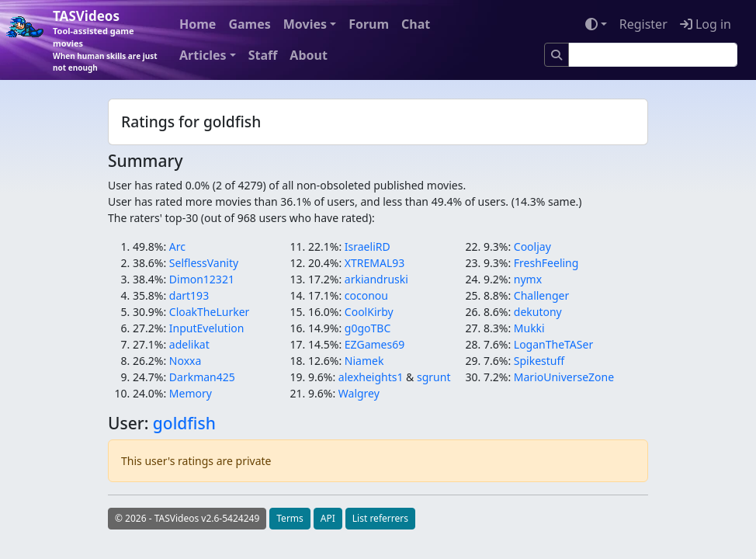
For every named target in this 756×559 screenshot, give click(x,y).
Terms (290, 518)
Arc (177, 247)
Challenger (541, 295)
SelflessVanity (204, 263)
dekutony (538, 312)
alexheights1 (371, 377)
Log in (706, 24)
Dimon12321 (202, 279)
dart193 (189, 295)
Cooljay (532, 247)
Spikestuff (539, 361)
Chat (416, 24)
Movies (305, 24)
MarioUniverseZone (564, 377)
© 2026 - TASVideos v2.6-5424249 (187, 518)
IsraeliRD (368, 247)
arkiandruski (376, 279)
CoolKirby (369, 312)
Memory (191, 393)
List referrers (380, 518)
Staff (263, 55)
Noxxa (186, 361)
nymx (528, 279)
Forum (369, 24)
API (328, 518)
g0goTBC (368, 328)
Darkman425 (202, 377)
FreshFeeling (546, 263)
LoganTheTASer (553, 344)
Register (643, 24)
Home (198, 24)
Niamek (364, 361)
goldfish (184, 423)
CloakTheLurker (210, 312)
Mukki (529, 328)
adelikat (189, 344)
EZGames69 (375, 344)
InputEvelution (207, 328)
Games (249, 24)
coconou (366, 295)
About (309, 55)
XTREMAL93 (375, 263)
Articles (203, 55)
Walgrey (359, 393)
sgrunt (433, 377)
